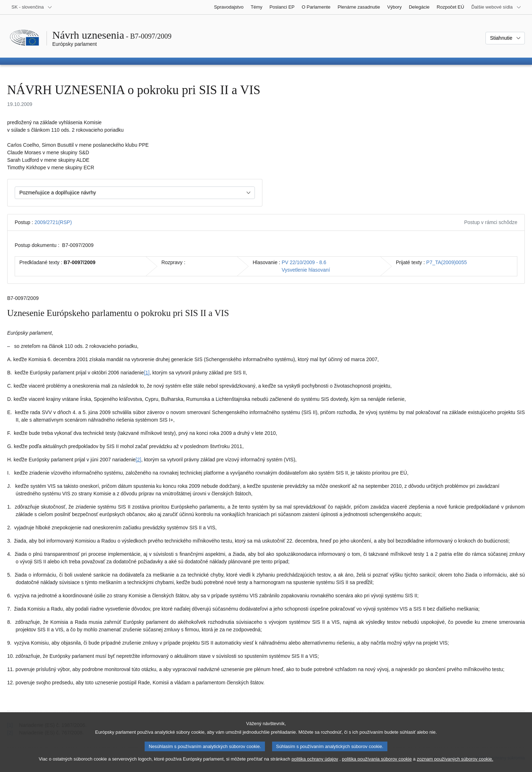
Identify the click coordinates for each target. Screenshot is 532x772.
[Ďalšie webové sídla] (496, 7)
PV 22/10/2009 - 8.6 (304, 262)
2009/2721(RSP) (53, 222)
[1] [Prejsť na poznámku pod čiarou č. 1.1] (147, 373)
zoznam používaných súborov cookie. (455, 765)
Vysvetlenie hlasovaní (306, 270)
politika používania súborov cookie (377, 765)
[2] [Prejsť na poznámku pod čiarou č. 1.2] (139, 460)
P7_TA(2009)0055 (447, 262)
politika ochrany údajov (315, 765)
